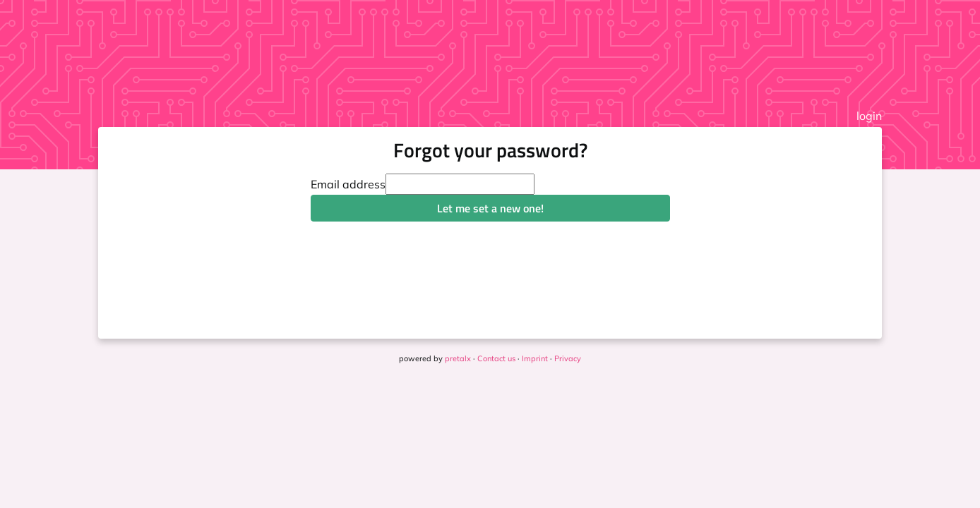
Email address (348, 184)
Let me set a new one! (490, 208)
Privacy (568, 358)
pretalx (458, 358)
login (869, 116)
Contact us (496, 358)
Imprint (535, 358)
